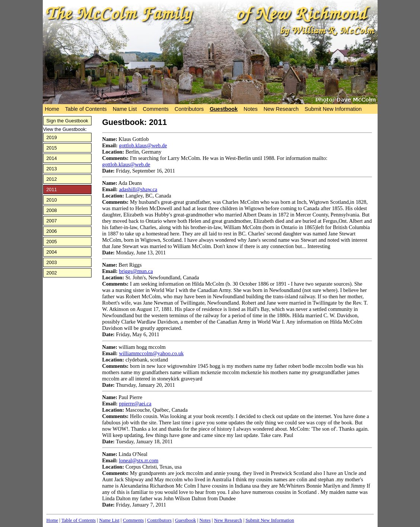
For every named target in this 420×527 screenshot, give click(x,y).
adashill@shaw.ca (138, 189)
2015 (52, 148)
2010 (52, 200)
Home (52, 109)
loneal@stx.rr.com (139, 460)
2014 (52, 158)
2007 (52, 221)
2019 (52, 137)
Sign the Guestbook (67, 121)
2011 (52, 189)
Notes (251, 109)
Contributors (189, 109)
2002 (52, 273)
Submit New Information (333, 109)
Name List (125, 109)
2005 (52, 242)
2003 (52, 262)
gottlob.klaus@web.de (143, 145)
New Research (281, 109)
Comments (156, 109)
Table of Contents (86, 109)
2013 (52, 169)
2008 (52, 210)
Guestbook (224, 109)
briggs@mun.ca (136, 271)
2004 (52, 252)
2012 (52, 179)
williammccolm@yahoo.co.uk (151, 353)
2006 (52, 231)
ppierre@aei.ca (135, 404)
